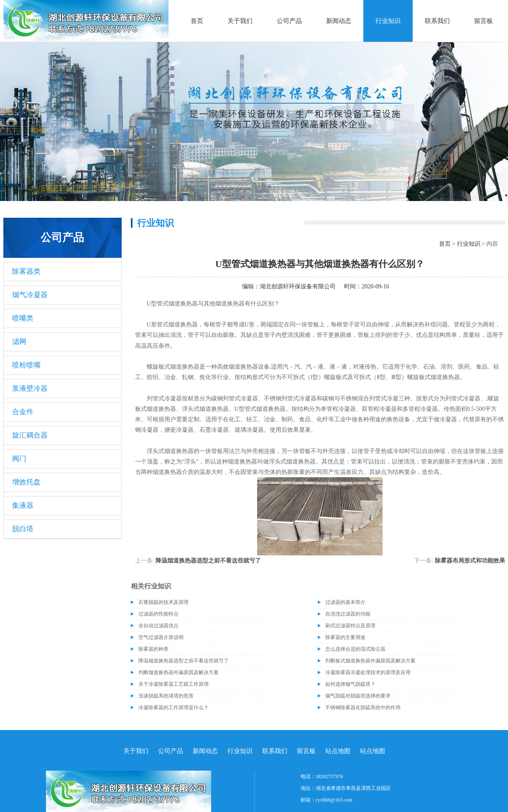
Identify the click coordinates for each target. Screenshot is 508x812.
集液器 (23, 505)
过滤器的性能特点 (158, 614)
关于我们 (240, 21)
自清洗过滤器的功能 (348, 614)
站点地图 (338, 751)
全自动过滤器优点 (158, 626)
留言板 (484, 21)
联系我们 (437, 21)
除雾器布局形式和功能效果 (470, 561)
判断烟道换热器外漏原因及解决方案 (179, 672)
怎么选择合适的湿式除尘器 (355, 649)
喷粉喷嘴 (26, 365)
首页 (197, 21)
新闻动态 (339, 21)
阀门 (19, 459)
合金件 (23, 412)
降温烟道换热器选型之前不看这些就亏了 (208, 561)
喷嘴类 (23, 318)
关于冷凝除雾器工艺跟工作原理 (174, 684)
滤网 (19, 342)
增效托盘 (26, 482)
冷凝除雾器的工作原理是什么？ (174, 708)
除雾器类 (26, 271)
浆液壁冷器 (30, 388)
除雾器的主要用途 (345, 637)
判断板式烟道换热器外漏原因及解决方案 (370, 661)
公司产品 (289, 21)
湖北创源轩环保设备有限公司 (298, 286)
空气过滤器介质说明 (161, 637)
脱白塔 (23, 529)
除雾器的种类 (153, 649)
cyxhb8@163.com (334, 800)
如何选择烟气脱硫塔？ (350, 684)
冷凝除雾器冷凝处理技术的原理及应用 (368, 672)
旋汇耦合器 (30, 435)
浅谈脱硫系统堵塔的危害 (166, 696)
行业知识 (388, 21)
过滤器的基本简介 (345, 602)
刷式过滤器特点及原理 (350, 626)
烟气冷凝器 (30, 295)
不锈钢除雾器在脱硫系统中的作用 (363, 708)
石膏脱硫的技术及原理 (163, 602)
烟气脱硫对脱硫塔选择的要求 (358, 696)
